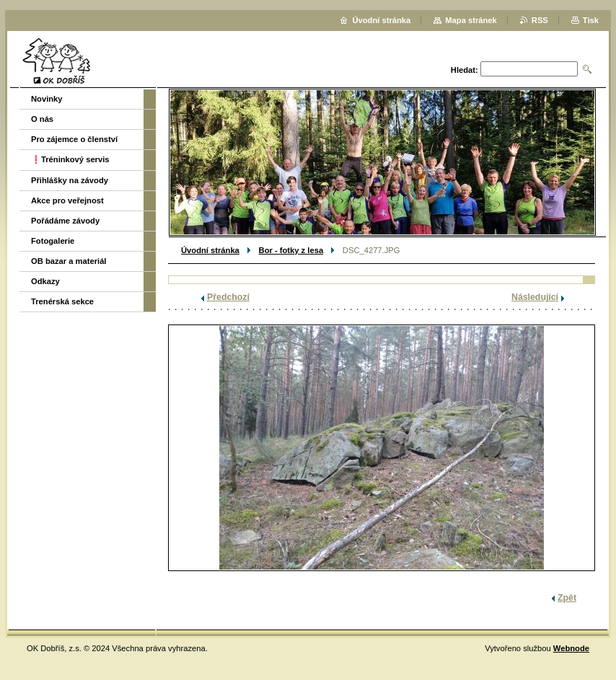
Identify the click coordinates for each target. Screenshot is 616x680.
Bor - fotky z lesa (291, 250)
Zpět (567, 598)
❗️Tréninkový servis (70, 159)
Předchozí (228, 297)
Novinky (47, 99)
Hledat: (465, 70)
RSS (540, 20)
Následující (535, 297)
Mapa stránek (471, 20)
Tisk (591, 20)
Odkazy (45, 281)
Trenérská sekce (62, 301)
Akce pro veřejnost (67, 200)
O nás (42, 119)
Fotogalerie (53, 241)
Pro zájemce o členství (74, 139)
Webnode (571, 648)
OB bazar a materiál (69, 261)
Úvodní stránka (210, 250)
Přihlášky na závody (70, 180)
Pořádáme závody (65, 221)
